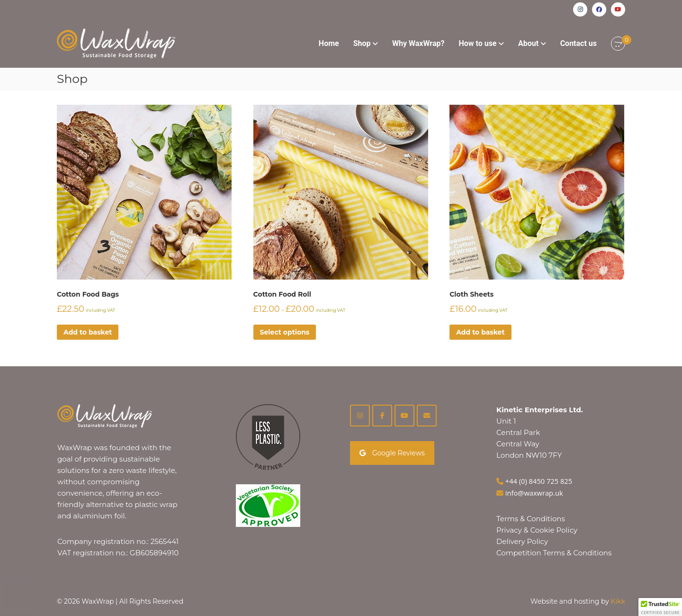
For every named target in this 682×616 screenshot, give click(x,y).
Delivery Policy (522, 541)
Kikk (618, 601)
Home (329, 43)
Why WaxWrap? (418, 43)
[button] (660, 607)
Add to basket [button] (88, 332)
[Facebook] (382, 416)
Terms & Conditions (531, 519)
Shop (362, 43)
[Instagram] (360, 416)
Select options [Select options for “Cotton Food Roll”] (285, 332)
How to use (477, 43)
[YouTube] (404, 416)
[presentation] (18, 595)
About (528, 43)
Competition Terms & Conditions (554, 553)
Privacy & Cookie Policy (537, 530)
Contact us (579, 43)
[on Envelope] (427, 416)
